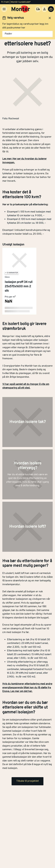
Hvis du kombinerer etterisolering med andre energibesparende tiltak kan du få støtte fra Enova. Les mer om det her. (27, 688)
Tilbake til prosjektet (27, 781)
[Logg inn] (44, 9)
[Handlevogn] (51, 9)
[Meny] (4, 9)
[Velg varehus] (38, 9)
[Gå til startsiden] (21, 9)
